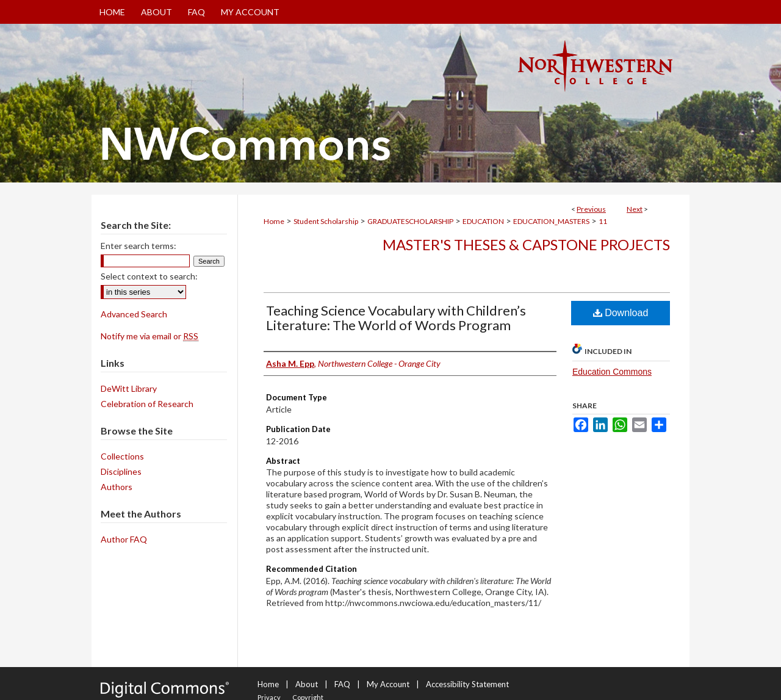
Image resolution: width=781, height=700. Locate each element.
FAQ (342, 684)
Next (635, 209)
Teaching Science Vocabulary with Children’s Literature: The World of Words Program (396, 318)
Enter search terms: (139, 246)
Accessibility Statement (467, 684)
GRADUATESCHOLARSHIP (410, 221)
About (307, 684)
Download (621, 313)
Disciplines (121, 471)
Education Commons (612, 372)
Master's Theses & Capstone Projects (526, 244)
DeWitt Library (129, 388)
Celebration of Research (147, 404)
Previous (591, 209)
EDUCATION (483, 221)
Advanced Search (134, 314)
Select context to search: (149, 276)
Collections (122, 456)
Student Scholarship (326, 221)
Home (274, 221)
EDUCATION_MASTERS (551, 221)
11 (603, 221)
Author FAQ (124, 539)
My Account (388, 684)
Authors (117, 487)
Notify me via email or (149, 336)
